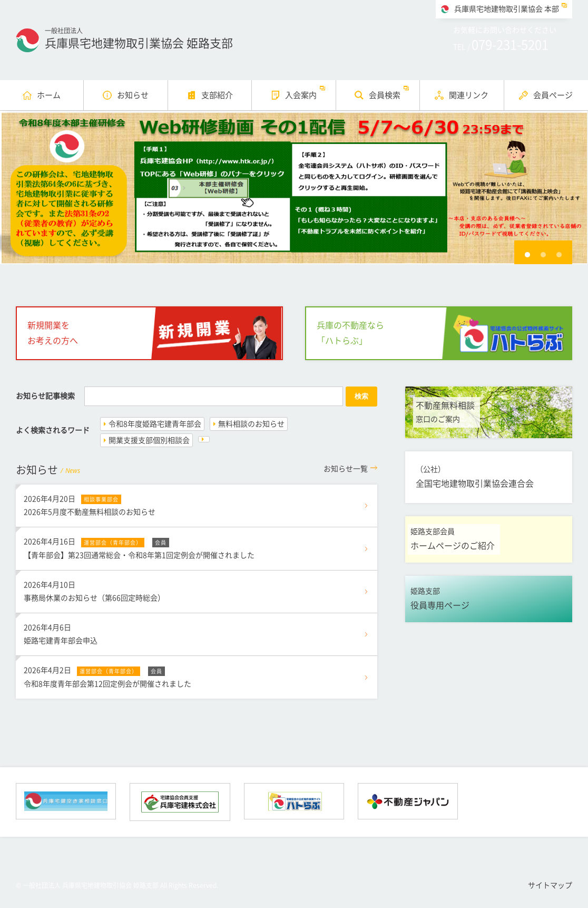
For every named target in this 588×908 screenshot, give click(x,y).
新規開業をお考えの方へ (53, 333)
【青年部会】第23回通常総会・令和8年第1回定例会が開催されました (197, 547)
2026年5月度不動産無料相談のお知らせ (197, 504)
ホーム (49, 95)
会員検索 (385, 95)
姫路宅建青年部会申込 (197, 633)
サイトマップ (550, 885)
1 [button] (527, 255)
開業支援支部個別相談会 (149, 440)
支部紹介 (217, 95)
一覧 (346, 469)
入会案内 (301, 95)
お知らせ (133, 95)
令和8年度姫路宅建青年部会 (155, 424)
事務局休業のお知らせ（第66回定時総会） (197, 590)
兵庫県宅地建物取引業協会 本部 (507, 9)
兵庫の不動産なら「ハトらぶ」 (350, 333)
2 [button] (543, 255)
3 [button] (559, 255)
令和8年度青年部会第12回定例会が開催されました (197, 675)
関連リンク (469, 95)
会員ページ (553, 95)
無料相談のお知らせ (251, 424)
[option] (294, 187)
